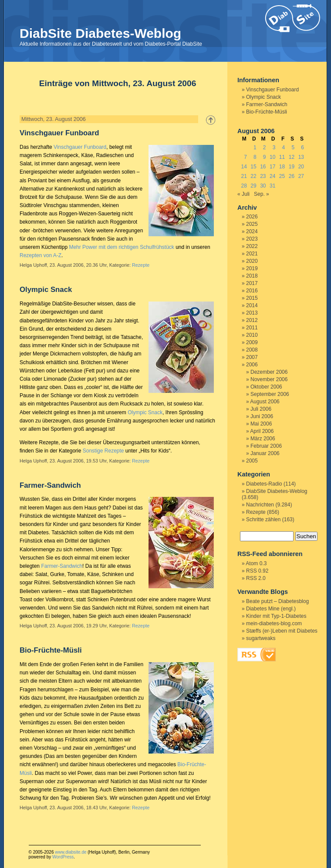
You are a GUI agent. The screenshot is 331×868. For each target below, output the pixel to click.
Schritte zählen (263, 519)
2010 (252, 335)
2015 (252, 298)
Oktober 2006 (266, 387)
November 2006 (269, 379)
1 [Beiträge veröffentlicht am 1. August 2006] (255, 147)
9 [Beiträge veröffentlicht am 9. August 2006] (265, 157)
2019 (252, 268)
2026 (252, 217)
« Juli (243, 194)
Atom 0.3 (256, 563)
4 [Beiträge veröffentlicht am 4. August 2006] (284, 147)
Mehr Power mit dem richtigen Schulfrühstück (121, 247)
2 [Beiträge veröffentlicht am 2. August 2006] (265, 147)
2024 (252, 231)
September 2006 (270, 394)
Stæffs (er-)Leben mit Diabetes (282, 631)
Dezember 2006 (269, 372)
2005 (252, 461)
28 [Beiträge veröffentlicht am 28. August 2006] (244, 186)
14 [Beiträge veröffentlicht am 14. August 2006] (244, 167)
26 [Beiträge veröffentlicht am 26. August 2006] (292, 176)
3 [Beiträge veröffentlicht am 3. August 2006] (274, 147)
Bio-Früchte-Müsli (51, 650)
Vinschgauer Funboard (59, 133)
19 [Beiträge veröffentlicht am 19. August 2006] (292, 167)
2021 (252, 254)
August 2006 (265, 402)
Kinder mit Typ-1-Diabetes (276, 616)
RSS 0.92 (257, 571)
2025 (252, 224)
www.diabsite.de (71, 852)
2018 (252, 276)
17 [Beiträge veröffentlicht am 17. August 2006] (272, 167)
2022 (252, 246)
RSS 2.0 (256, 578)
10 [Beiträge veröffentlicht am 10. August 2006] (272, 157)
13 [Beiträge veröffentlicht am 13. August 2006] (301, 157)
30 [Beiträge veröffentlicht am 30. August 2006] (263, 186)
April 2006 (262, 431)
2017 (252, 283)
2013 (252, 313)
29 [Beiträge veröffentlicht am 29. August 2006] (253, 186)
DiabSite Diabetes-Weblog (100, 33)
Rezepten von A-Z (41, 255)
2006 (252, 365)
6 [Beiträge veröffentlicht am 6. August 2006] (302, 147)
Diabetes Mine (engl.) (271, 609)
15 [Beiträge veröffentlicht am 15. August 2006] (253, 167)
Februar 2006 (266, 446)
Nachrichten (260, 505)
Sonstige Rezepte (103, 451)
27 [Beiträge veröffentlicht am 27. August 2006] (301, 176)
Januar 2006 (265, 453)
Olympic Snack (46, 290)
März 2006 (263, 439)
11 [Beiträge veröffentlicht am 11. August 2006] (282, 157)
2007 (252, 357)
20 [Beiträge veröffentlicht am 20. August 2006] (301, 167)
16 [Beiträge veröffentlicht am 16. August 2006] (263, 167)
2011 (252, 328)
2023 (252, 239)
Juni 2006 (262, 416)
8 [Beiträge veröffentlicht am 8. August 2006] (255, 157)
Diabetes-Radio (264, 484)
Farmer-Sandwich (50, 485)
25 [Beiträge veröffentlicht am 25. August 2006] (282, 176)
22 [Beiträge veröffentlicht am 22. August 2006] (253, 176)
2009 (252, 342)
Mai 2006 (261, 424)
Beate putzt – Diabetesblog (277, 601)
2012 (252, 320)
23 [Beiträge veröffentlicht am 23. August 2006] (263, 176)
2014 (252, 305)
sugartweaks (261, 638)
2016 (252, 291)
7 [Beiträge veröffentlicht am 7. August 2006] (245, 157)
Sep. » (262, 194)
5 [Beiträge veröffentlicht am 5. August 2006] (293, 147)
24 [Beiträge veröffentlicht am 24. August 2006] (272, 176)
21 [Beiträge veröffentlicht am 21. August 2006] (244, 176)
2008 (252, 350)
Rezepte (141, 265)
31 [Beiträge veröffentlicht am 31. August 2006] (272, 186)
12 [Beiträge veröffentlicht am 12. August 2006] (292, 157)
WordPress (63, 857)
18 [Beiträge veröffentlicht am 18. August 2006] (282, 167)
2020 (252, 261)
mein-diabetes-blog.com (274, 623)
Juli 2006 (261, 409)
